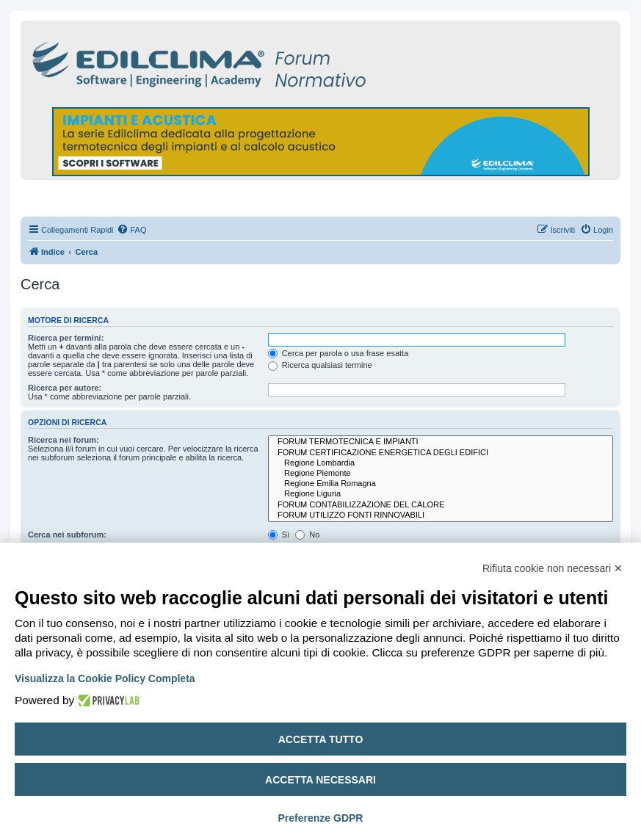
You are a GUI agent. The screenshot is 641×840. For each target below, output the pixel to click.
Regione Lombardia (441, 463)
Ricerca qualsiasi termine (320, 365)
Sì (279, 535)
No (307, 535)
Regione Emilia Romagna (441, 484)
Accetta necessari (320, 780)
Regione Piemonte (441, 474)
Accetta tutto (321, 739)
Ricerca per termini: (66, 338)
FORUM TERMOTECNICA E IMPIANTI (441, 442)
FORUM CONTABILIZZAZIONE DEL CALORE (441, 505)
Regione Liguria (441, 494)
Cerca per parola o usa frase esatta (338, 353)
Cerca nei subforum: (67, 535)
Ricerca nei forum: (64, 440)
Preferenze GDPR (321, 818)
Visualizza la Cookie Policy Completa (105, 678)
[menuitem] (131, 230)
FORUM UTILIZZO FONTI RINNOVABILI (441, 515)
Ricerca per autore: (65, 388)
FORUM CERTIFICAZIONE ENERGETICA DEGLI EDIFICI (441, 453)
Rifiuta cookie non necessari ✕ (553, 568)
